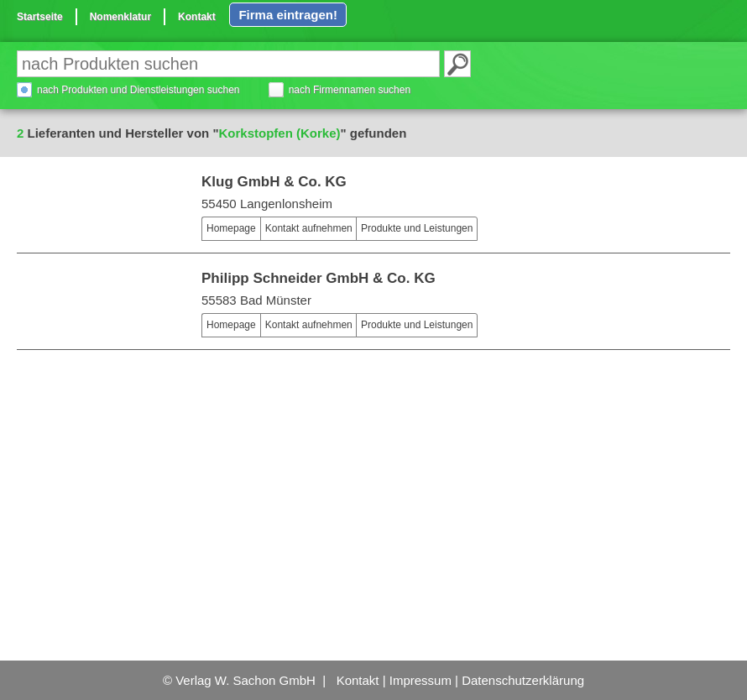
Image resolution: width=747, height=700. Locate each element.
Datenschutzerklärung (523, 680)
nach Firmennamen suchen (350, 90)
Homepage (231, 228)
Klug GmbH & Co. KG (274, 182)
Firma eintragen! (288, 15)
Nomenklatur (120, 17)
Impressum (421, 680)
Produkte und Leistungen (417, 228)
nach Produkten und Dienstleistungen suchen (138, 90)
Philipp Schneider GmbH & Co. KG (319, 278)
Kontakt (197, 17)
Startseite (40, 17)
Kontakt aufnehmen (309, 228)
